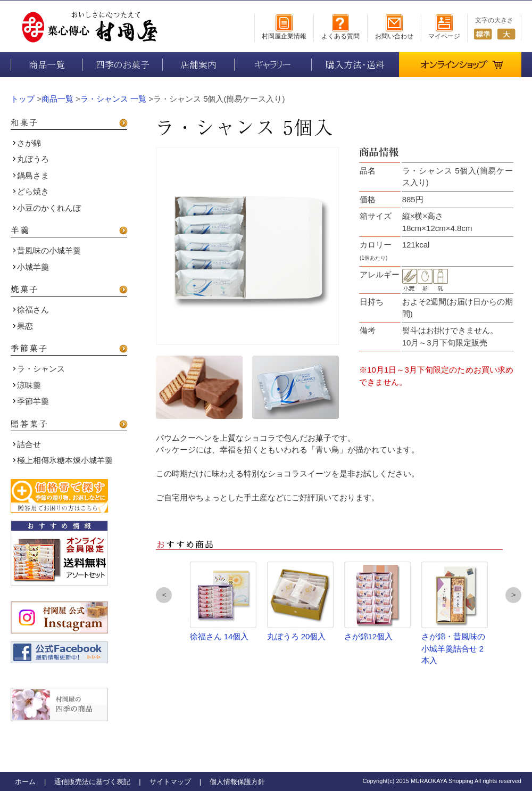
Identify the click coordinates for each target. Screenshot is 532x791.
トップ (23, 99)
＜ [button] (164, 594)
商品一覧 (47, 65)
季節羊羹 (31, 401)
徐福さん (31, 310)
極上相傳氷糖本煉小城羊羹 (63, 460)
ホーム (25, 782)
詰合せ (27, 444)
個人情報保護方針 (237, 782)
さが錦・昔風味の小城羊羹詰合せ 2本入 (455, 613)
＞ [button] (514, 594)
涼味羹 (27, 385)
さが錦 (27, 143)
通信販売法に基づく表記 (92, 782)
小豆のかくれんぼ (47, 208)
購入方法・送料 (355, 65)
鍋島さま (31, 175)
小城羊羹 (31, 267)
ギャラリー (273, 65)
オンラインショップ (462, 61)
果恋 (23, 326)
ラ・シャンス (39, 369)
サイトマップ (170, 782)
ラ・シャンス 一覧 (113, 99)
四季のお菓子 (123, 65)
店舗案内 (198, 65)
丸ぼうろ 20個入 (300, 601)
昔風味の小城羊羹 (47, 250)
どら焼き (31, 191)
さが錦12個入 (377, 601)
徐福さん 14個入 (223, 601)
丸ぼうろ (31, 159)
